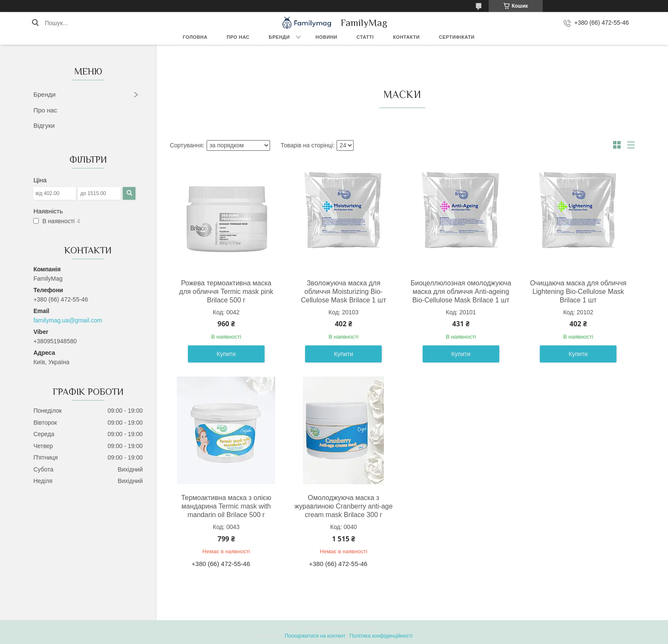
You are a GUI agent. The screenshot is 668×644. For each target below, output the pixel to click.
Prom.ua (374, 628)
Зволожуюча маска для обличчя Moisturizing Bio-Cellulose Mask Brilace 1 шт (343, 292)
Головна (195, 37)
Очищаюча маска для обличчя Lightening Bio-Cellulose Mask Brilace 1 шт (578, 292)
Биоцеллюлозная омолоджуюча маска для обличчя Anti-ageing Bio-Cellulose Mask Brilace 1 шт (461, 292)
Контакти (406, 37)
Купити (226, 354)
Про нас (238, 37)
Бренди (279, 37)
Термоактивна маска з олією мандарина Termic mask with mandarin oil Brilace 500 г (226, 506)
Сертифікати (457, 37)
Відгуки (44, 125)
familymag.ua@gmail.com (68, 320)
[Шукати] (35, 23)
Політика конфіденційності (381, 636)
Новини (327, 37)
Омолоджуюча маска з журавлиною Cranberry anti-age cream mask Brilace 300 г (343, 506)
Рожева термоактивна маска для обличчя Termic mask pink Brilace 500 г (226, 292)
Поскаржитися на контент (315, 636)
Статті (365, 37)
